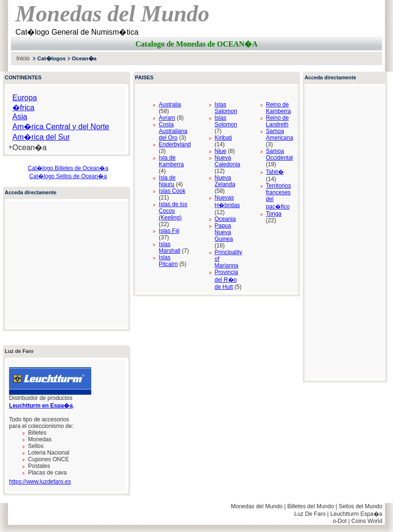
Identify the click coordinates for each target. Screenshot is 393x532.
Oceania (225, 219)
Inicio (23, 58)
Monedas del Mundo (257, 506)
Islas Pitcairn (168, 261)
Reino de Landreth (278, 121)
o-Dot (340, 521)
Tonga (274, 214)
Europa (25, 98)
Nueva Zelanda (225, 181)
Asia (20, 117)
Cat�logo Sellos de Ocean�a (68, 176)
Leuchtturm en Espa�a (41, 406)
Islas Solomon (226, 121)
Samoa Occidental (280, 154)
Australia (170, 104)
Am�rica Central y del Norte (61, 127)
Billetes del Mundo (311, 506)
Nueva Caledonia (228, 161)
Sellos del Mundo (360, 506)
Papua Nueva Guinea (224, 232)
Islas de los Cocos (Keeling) (173, 211)
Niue (221, 151)
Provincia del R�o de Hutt (226, 280)
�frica (23, 108)
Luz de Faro (19, 351)
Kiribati (224, 138)
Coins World (367, 521)
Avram (167, 118)
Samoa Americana (280, 134)
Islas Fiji (169, 231)
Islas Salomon (226, 108)
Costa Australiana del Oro (173, 131)
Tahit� (275, 172)
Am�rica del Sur (41, 137)
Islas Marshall (169, 247)
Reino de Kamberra (279, 108)
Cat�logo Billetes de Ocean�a (68, 168)
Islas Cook (172, 191)
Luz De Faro (310, 514)
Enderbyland (175, 144)
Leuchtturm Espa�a (356, 514)
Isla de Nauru (167, 181)
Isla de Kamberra (171, 161)
